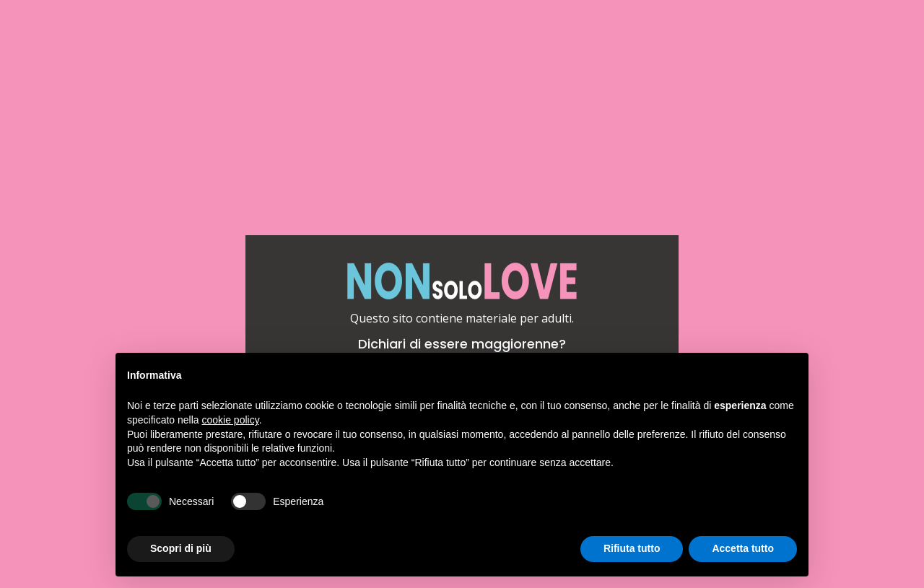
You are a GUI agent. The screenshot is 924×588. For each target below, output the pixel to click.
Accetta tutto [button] (743, 548)
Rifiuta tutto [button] (632, 548)
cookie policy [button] (231, 420)
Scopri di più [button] (181, 548)
